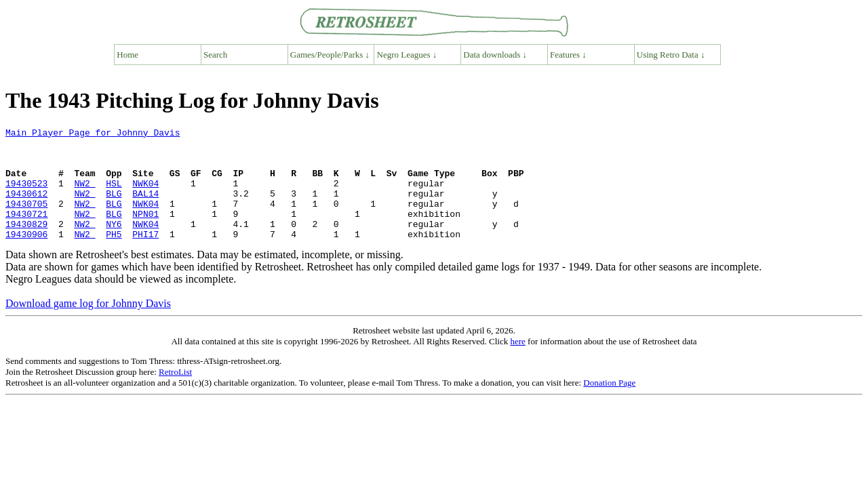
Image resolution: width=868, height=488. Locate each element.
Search (215, 55)
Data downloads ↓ (495, 55)
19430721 (26, 232)
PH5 (114, 256)
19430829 (26, 244)
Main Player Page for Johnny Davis (93, 134)
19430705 (26, 220)
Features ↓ (568, 55)
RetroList (175, 394)
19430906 (26, 256)
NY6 (114, 244)
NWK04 (145, 195)
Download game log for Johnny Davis (88, 326)
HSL (114, 195)
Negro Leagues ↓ (407, 55)
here (517, 364)
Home (127, 55)
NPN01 (145, 232)
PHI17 (145, 256)
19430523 (26, 195)
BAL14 (145, 207)
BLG (114, 207)
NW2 (84, 195)
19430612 (26, 207)
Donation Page (609, 405)
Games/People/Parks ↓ (330, 55)
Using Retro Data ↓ (671, 55)
